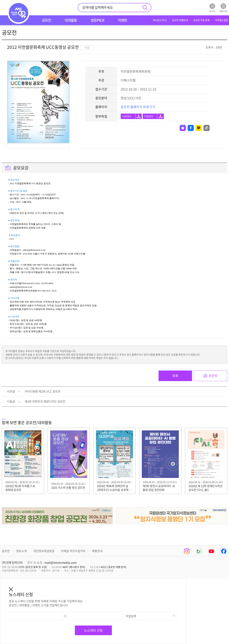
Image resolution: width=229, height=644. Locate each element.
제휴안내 (97, 551)
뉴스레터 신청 (93, 630)
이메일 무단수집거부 (73, 551)
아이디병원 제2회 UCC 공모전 (43, 391)
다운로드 (127, 116)
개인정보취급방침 (44, 551)
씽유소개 (21, 551)
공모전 (6, 551)
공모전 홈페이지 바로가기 (138, 107)
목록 (175, 376)
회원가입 (223, 8)
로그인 (212, 8)
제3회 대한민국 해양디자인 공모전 (45, 402)
